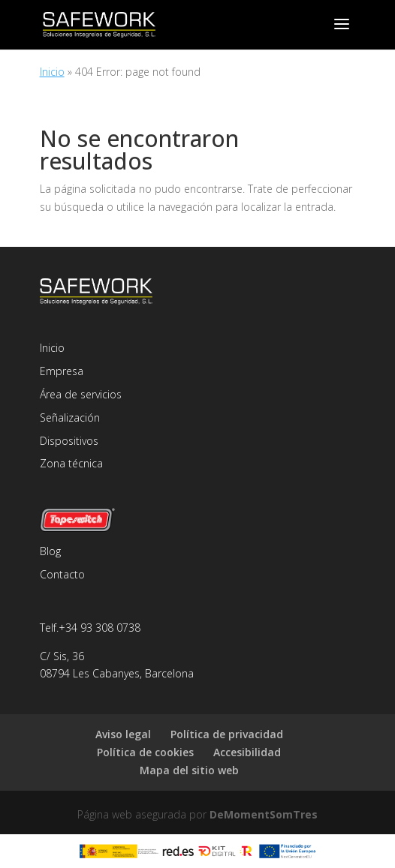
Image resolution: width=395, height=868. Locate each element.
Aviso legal (123, 734)
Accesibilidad (247, 752)
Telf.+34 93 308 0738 (90, 628)
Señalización (70, 417)
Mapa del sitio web (189, 770)
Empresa (62, 371)
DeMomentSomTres (264, 814)
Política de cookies (145, 752)
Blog (50, 551)
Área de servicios (81, 394)
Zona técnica (71, 463)
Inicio (52, 72)
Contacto (62, 574)
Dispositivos (69, 441)
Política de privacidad (227, 734)
